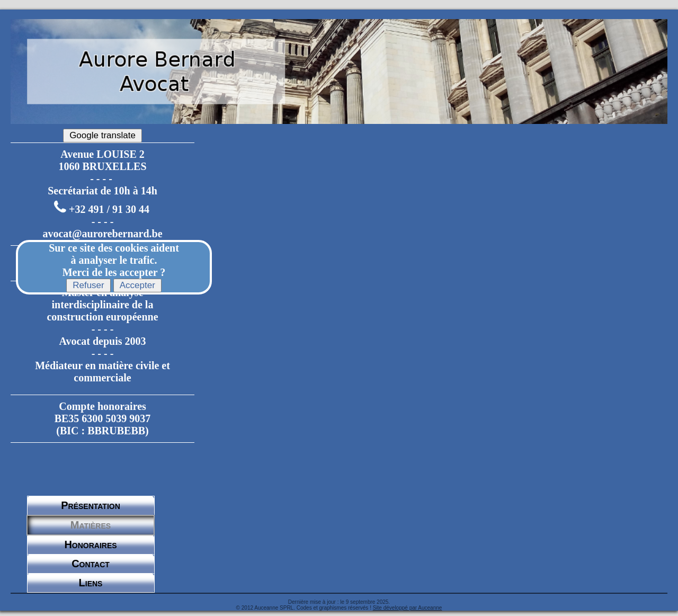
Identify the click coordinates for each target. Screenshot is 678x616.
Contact (91, 564)
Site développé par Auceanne (408, 608)
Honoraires (90, 544)
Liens (91, 583)
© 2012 (245, 608)
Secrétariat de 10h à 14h (102, 191)
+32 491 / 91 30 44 (109, 209)
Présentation (91, 505)
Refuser (88, 285)
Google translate (102, 135)
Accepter (137, 285)
